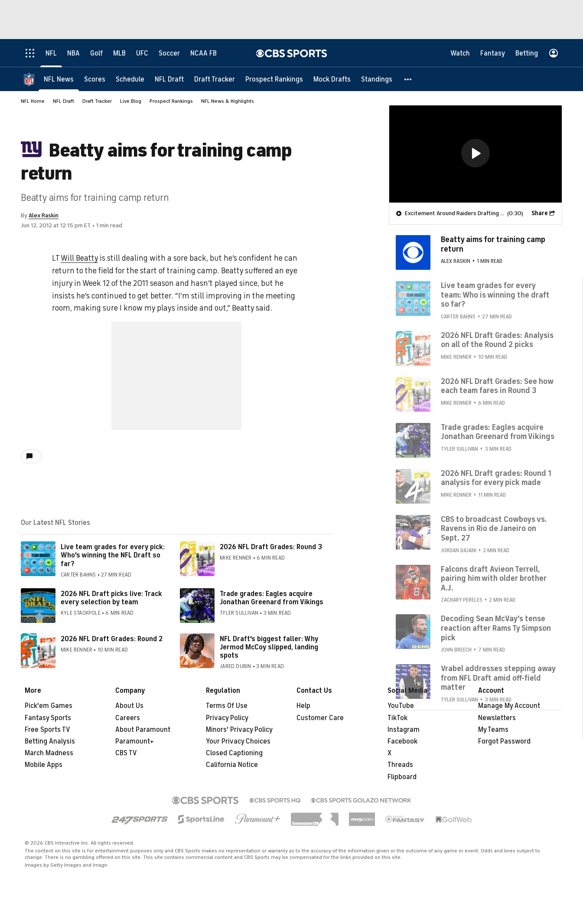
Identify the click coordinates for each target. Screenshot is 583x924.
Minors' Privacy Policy (239, 730)
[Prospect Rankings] (274, 79)
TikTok (397, 718)
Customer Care (320, 718)
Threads (400, 765)
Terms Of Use (227, 706)
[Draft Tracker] (215, 79)
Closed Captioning (234, 753)
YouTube (401, 706)
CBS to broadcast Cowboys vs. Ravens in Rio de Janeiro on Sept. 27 (494, 529)
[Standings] (377, 79)
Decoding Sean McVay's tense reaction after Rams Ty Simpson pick (496, 628)
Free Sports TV (47, 730)
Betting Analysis (50, 741)
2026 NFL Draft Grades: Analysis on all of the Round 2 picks (497, 340)
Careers (128, 718)
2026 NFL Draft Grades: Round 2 (112, 639)
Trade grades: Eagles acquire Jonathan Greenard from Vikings (272, 598)
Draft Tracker (97, 101)
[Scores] (95, 79)
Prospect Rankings (171, 101)
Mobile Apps (44, 765)
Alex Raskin (44, 215)
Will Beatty (79, 258)
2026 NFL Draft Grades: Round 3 (271, 547)
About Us (129, 706)
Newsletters (497, 718)
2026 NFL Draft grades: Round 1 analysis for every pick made (496, 478)
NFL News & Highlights (228, 101)
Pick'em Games (49, 706)
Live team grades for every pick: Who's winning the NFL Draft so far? (113, 555)
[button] (408, 79)
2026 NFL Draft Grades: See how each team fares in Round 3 (497, 386)
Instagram (404, 730)
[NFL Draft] (169, 79)
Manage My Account (509, 706)
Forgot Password (504, 741)
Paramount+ (135, 741)
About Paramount (143, 730)
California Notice (232, 765)
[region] (476, 154)
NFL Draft (64, 101)
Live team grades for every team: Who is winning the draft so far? (495, 295)
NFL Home (33, 101)
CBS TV (126, 753)
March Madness (49, 753)
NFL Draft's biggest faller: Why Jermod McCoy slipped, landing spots (269, 647)
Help (303, 706)
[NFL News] (59, 79)
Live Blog (131, 101)
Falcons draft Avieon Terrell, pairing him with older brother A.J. (494, 578)
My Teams (493, 730)
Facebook (402, 741)
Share (540, 213)
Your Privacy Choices (238, 741)
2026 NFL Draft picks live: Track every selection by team (111, 598)
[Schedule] (130, 79)
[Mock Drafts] (332, 79)
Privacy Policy (227, 718)
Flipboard (402, 777)
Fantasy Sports (48, 718)
